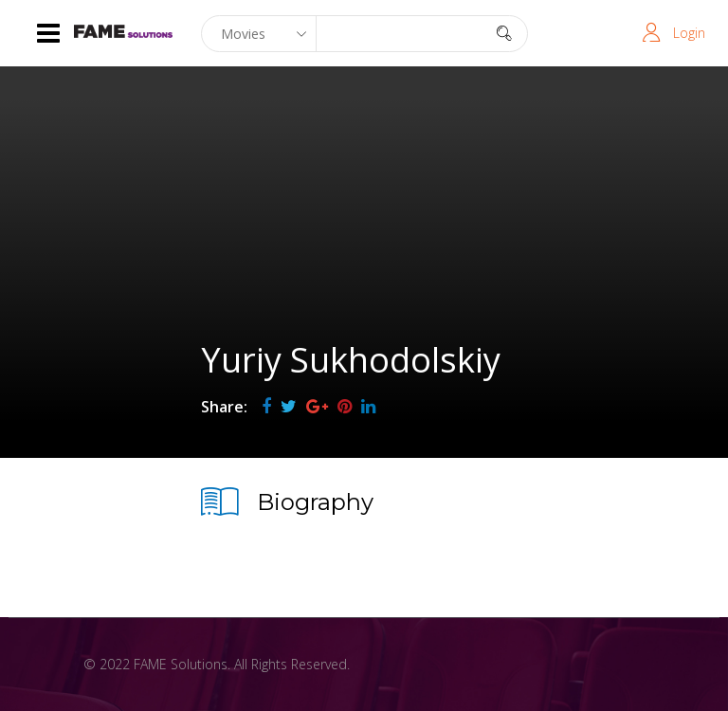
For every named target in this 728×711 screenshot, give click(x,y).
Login (689, 33)
